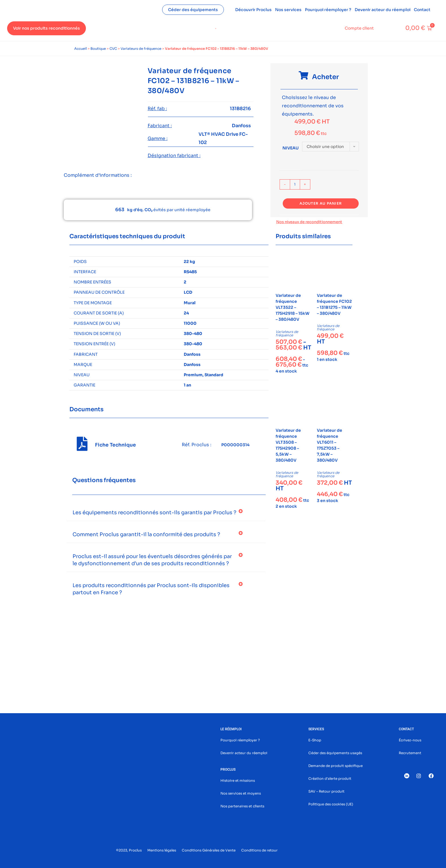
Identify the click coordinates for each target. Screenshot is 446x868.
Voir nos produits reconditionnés (47, 28)
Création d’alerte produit (330, 778)
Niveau (291, 148)
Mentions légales (162, 850)
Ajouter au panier (321, 203)
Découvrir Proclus (253, 10)
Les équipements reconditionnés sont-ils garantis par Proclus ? (154, 513)
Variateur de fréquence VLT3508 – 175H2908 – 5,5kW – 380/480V (288, 445)
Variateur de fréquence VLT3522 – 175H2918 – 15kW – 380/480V (293, 307)
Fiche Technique (115, 445)
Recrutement (410, 753)
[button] (166, 513)
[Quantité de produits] (295, 184)
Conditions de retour (259, 850)
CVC (113, 49)
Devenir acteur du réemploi (383, 10)
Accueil (80, 49)
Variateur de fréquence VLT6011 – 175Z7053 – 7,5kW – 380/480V (330, 445)
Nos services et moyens (241, 793)
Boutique (98, 49)
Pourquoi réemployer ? (328, 10)
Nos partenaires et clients (242, 806)
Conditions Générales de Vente (209, 850)
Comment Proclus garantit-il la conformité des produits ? (146, 534)
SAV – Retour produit (326, 791)
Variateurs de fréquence (141, 49)
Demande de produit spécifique (335, 766)
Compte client (359, 28)
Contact (422, 10)
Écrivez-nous (410, 740)
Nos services (288, 10)
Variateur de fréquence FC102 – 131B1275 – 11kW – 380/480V (334, 304)
